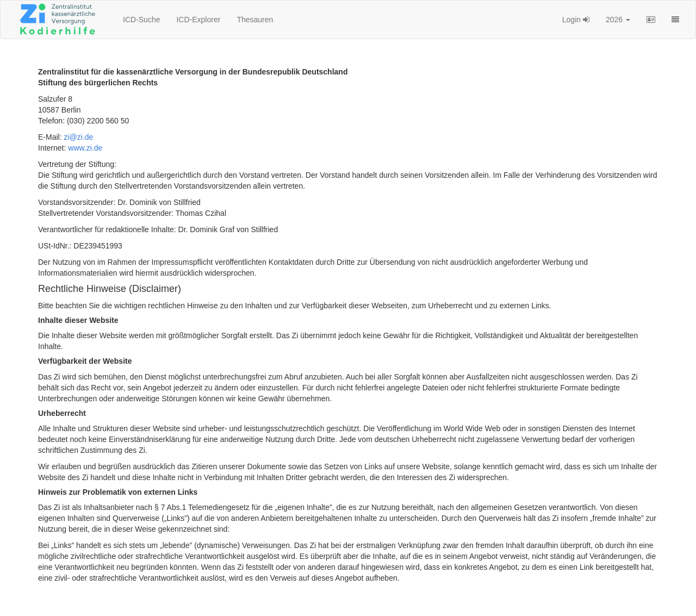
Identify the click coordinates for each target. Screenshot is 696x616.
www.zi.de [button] (85, 148)
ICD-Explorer (198, 20)
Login (576, 20)
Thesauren (255, 20)
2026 (618, 20)
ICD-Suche (141, 20)
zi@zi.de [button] (78, 137)
